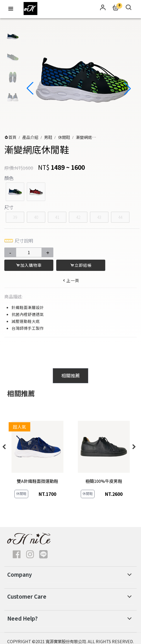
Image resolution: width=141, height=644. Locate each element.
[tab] (70, 376)
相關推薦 (71, 375)
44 (120, 217)
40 (36, 217)
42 (78, 217)
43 (99, 217)
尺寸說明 (19, 241)
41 (57, 217)
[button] (127, 88)
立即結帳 (81, 265)
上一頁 (71, 280)
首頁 (12, 137)
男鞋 (48, 137)
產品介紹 (30, 137)
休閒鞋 (64, 137)
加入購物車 (29, 265)
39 (15, 217)
